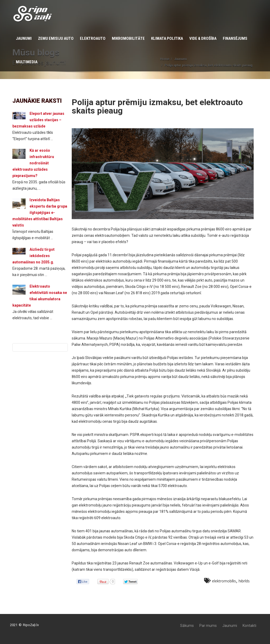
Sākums (187, 626)
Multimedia (27, 62)
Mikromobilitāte (128, 38)
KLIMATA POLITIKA (167, 38)
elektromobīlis (224, 581)
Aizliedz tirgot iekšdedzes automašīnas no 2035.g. (33, 256)
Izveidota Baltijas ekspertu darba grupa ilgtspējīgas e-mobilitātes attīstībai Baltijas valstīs (40, 213)
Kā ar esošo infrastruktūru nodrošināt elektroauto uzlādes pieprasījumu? (33, 163)
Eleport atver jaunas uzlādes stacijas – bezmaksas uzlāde (38, 120)
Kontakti (249, 626)
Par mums (208, 626)
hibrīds (244, 581)
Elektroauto (93, 38)
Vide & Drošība (203, 38)
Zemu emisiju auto (56, 38)
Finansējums (235, 38)
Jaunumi (24, 38)
